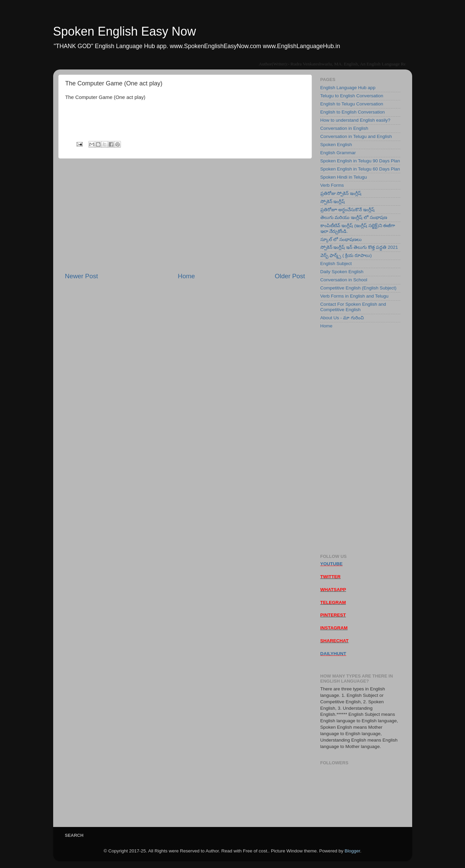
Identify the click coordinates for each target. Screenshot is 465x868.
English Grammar (338, 153)
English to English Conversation (353, 112)
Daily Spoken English (342, 272)
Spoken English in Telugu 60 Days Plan (360, 169)
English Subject (336, 264)
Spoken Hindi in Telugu (344, 177)
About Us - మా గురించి (342, 318)
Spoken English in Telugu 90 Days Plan (360, 161)
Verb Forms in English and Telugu (355, 296)
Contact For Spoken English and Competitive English (353, 307)
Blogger (352, 851)
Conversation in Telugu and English (356, 136)
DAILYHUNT (333, 654)
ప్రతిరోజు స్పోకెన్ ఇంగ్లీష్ (341, 193)
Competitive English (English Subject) (358, 288)
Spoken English (336, 145)
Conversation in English (344, 128)
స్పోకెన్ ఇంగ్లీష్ (333, 201)
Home (186, 276)
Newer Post (82, 276)
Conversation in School (344, 280)
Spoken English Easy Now (125, 31)
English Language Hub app (348, 88)
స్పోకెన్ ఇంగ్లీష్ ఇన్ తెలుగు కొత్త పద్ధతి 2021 (359, 247)
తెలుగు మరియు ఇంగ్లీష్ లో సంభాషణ (354, 217)
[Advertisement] (185, 215)
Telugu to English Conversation (352, 96)
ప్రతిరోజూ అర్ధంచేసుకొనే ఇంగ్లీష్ (348, 210)
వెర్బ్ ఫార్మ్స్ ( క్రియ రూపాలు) (346, 255)
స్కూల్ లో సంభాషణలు (341, 239)
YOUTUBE (332, 564)
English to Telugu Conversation (352, 104)
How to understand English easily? (355, 120)
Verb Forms (332, 185)
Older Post (290, 276)
